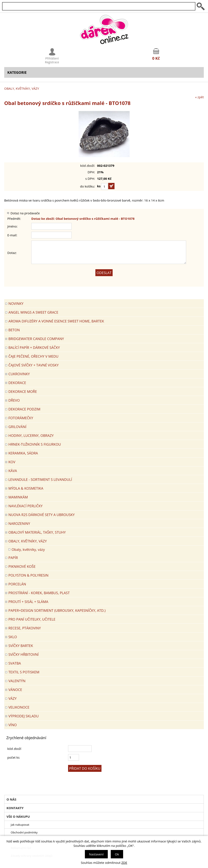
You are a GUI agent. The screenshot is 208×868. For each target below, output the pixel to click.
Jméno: (13, 226)
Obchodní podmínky (24, 832)
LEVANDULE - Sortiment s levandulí (40, 479)
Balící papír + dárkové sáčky (34, 347)
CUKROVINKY (19, 374)
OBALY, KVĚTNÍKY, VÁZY (22, 88)
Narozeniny (19, 523)
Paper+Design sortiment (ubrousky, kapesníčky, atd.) (57, 610)
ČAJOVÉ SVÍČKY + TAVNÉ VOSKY (34, 365)
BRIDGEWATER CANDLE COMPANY (36, 339)
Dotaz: (12, 253)
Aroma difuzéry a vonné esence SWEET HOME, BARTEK (56, 321)
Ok (117, 854)
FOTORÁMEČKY (21, 418)
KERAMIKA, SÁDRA (23, 453)
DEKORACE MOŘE (23, 391)
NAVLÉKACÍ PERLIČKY (26, 506)
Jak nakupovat (20, 825)
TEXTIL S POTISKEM (24, 672)
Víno (13, 725)
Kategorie (17, 72)
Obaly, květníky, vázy (28, 549)
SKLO (13, 637)
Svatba (15, 663)
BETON (14, 330)
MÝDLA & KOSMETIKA (26, 488)
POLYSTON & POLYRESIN (28, 575)
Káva (13, 471)
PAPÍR (13, 558)
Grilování (17, 427)
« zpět (199, 97)
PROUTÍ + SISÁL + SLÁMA (28, 602)
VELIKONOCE (19, 707)
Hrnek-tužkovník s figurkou (35, 444)
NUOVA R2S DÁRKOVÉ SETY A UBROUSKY (41, 515)
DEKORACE (17, 383)
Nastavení (96, 854)
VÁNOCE (15, 690)
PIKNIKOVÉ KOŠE (22, 566)
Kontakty (15, 808)
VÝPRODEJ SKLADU (24, 716)
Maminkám (18, 497)
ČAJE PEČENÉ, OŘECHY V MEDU (33, 356)
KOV (12, 462)
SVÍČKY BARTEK (21, 646)
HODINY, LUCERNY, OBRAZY (31, 435)
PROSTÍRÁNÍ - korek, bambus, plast (39, 593)
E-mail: (12, 235)
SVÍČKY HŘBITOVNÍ (24, 654)
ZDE (124, 863)
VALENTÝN (17, 681)
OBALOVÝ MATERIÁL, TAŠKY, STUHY (37, 532)
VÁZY (13, 698)
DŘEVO (14, 400)
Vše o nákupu (18, 816)
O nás (11, 799)
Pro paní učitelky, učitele (32, 619)
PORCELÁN (17, 584)
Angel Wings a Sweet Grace (33, 312)
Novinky (16, 303)
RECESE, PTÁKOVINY (25, 628)
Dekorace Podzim (24, 409)
